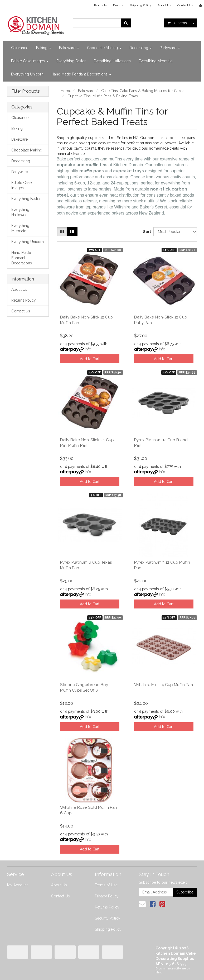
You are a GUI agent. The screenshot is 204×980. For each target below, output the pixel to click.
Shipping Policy (140, 5)
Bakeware (69, 48)
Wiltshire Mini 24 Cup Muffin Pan (164, 685)
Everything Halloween (112, 61)
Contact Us (185, 5)
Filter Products (26, 91)
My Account (17, 885)
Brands (118, 5)
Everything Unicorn (27, 74)
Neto (159, 972)
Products (100, 5)
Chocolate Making (104, 48)
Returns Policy (24, 300)
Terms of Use (106, 885)
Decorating (141, 48)
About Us (164, 5)
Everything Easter (71, 61)
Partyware (170, 48)
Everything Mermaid (156, 61)
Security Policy (108, 918)
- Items (177, 23)
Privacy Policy (107, 896)
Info (88, 349)
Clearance (20, 48)
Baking (44, 48)
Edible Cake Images (30, 61)
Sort (146, 232)
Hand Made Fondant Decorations (81, 74)
